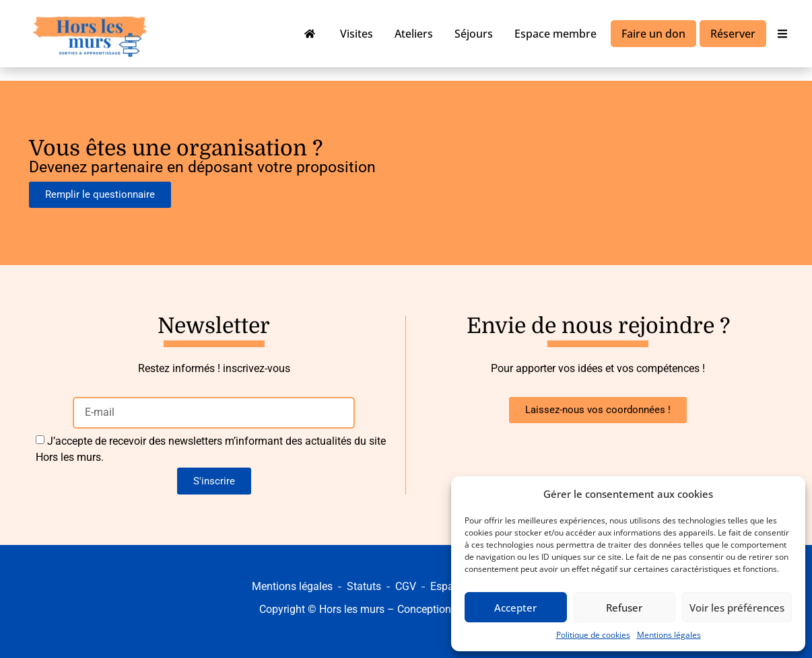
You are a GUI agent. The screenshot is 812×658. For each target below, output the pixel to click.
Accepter (515, 608)
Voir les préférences (737, 608)
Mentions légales (669, 635)
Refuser (624, 608)
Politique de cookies (593, 635)
